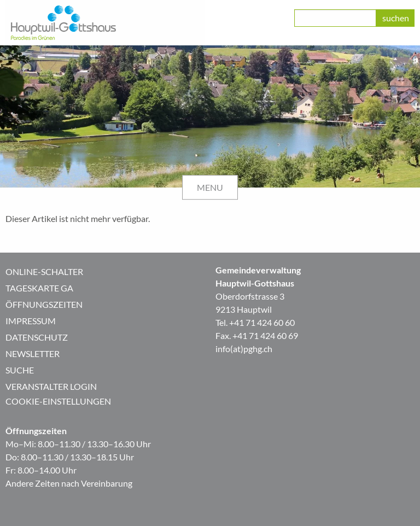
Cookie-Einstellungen (58, 401)
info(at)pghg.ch (244, 349)
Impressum (31, 321)
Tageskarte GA (39, 288)
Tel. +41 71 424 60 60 (255, 322)
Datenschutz (37, 337)
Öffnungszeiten (44, 304)
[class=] (335, 18)
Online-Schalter (44, 271)
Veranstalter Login (51, 386)
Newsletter (33, 353)
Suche (20, 370)
